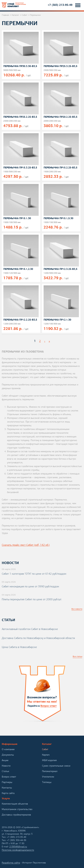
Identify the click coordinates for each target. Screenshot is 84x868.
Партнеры (7, 782)
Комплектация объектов (15, 804)
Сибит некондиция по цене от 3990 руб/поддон (30, 587)
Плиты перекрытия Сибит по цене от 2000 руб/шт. (32, 599)
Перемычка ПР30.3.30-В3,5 (20, 66)
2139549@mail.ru (18, 847)
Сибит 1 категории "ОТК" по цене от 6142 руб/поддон (34, 574)
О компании (8, 749)
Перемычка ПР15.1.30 (17, 218)
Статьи (5, 771)
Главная (5, 15)
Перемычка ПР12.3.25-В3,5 (60, 269)
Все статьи (77, 656)
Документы (8, 755)
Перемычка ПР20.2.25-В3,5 (60, 117)
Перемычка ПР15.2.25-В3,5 (60, 168)
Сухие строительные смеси (56, 766)
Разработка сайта (11, 863)
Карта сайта (8, 793)
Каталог (15, 15)
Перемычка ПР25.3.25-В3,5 (60, 66)
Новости (6, 766)
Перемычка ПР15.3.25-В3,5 (20, 168)
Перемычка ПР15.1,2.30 (18, 269)
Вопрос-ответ (49, 706)
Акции (5, 760)
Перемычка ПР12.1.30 (57, 320)
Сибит (25, 15)
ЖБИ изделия (49, 760)
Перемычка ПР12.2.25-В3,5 (20, 320)
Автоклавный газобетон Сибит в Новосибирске (30, 629)
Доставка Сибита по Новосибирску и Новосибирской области (38, 638)
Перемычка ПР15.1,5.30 (58, 218)
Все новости (77, 609)
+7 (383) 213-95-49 (60, 5)
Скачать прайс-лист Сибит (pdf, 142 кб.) (26, 545)
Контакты (7, 788)
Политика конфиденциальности (18, 850)
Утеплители (48, 777)
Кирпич (46, 755)
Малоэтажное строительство (17, 809)
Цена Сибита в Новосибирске (19, 647)
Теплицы (47, 782)
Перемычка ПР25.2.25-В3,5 (20, 117)
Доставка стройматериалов (16, 815)
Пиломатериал (50, 771)
